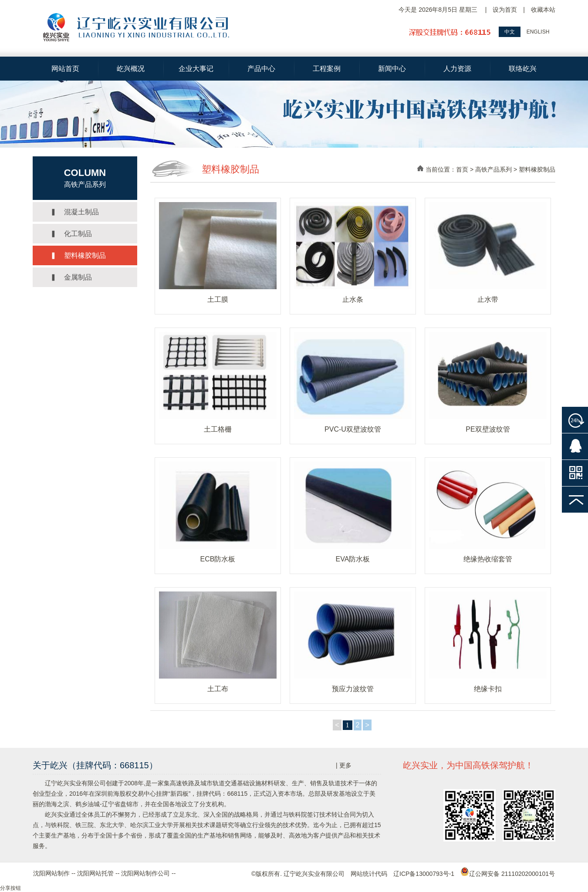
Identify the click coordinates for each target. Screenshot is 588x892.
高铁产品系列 (493, 169)
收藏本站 (543, 10)
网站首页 (65, 69)
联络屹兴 (523, 69)
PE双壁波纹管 (488, 429)
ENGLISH (538, 32)
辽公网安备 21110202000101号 (508, 874)
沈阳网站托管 (95, 873)
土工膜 (218, 299)
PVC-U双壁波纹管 (353, 429)
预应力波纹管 (353, 689)
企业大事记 (196, 69)
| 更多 (344, 765)
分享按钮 (10, 888)
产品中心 (261, 69)
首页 (462, 169)
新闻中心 (392, 69)
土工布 (218, 689)
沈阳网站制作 (51, 873)
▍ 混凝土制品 (74, 212)
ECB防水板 (218, 559)
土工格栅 (218, 429)
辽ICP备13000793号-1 (424, 874)
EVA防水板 (353, 559)
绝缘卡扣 (488, 689)
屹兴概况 (131, 69)
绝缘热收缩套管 (488, 559)
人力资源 (457, 69)
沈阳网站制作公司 (145, 873)
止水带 (488, 299)
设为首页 (505, 10)
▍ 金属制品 (71, 277)
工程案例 (327, 69)
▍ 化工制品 (71, 234)
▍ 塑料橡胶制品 (78, 255)
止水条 (353, 299)
